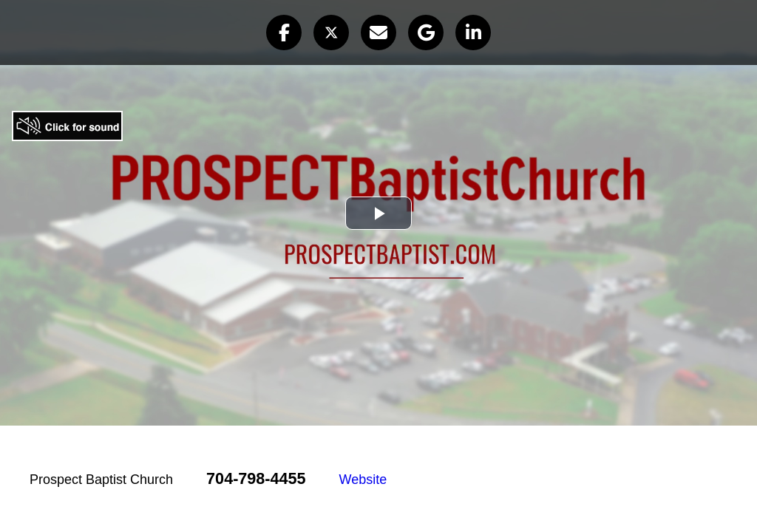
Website (363, 480)
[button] (284, 33)
